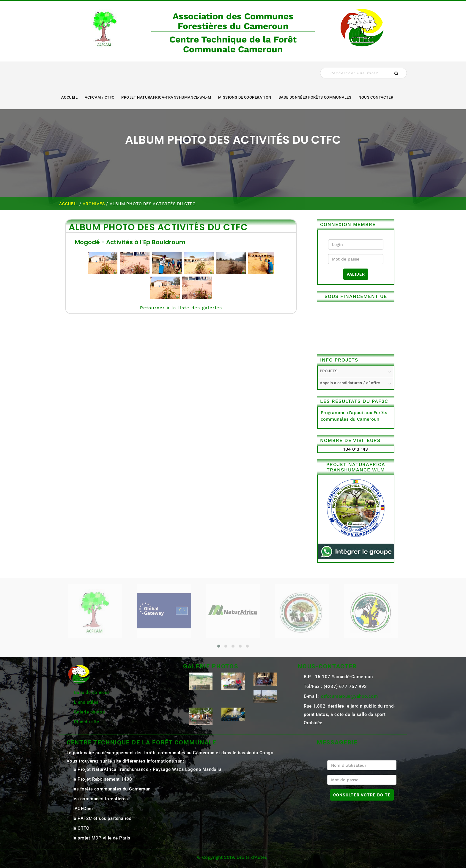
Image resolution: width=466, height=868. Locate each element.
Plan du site (86, 722)
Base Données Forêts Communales (315, 97)
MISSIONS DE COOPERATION (245, 97)
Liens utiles (86, 702)
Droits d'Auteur (253, 857)
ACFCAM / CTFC (99, 97)
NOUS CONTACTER (376, 97)
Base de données (92, 692)
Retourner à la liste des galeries (181, 308)
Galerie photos (89, 712)
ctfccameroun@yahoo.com (349, 696)
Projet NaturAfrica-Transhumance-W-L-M (166, 97)
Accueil (69, 97)
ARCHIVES (94, 204)
